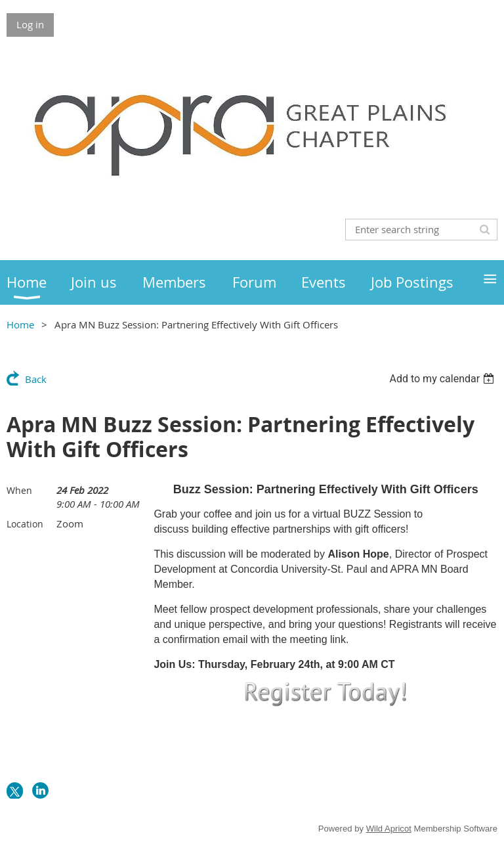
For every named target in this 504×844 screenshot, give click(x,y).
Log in (30, 24)
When (19, 490)
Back (36, 379)
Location (25, 524)
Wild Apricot (389, 829)
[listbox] (443, 379)
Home (20, 324)
